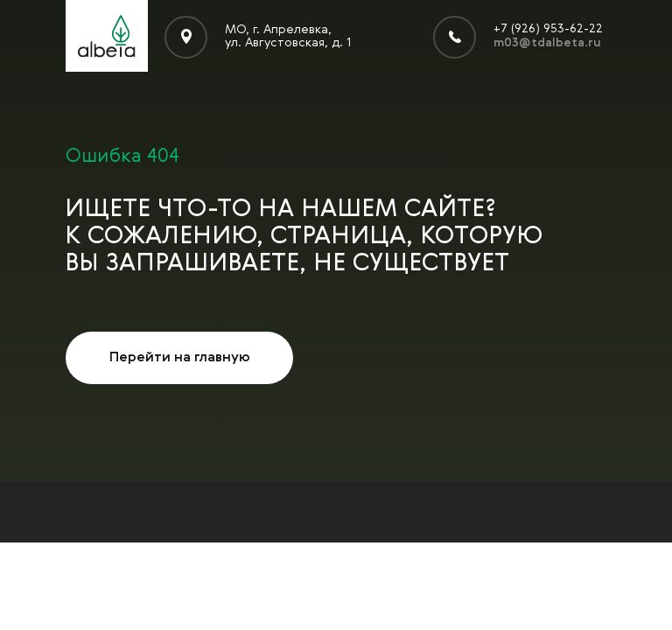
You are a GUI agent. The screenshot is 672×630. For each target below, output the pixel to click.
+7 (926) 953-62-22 (548, 29)
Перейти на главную (180, 358)
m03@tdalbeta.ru (547, 43)
